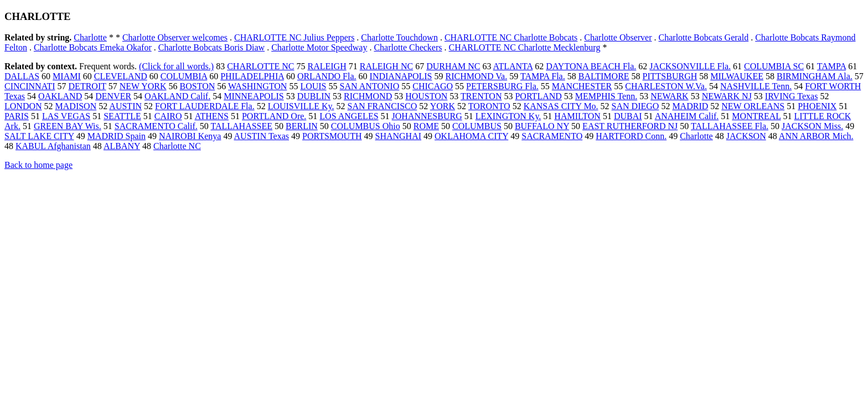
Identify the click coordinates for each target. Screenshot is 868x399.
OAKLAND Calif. (177, 96)
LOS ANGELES (349, 116)
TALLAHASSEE (241, 126)
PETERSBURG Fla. (502, 86)
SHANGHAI (399, 136)
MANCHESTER (582, 86)
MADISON (76, 106)
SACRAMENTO (552, 136)
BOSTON (198, 86)
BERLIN (302, 126)
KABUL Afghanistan (53, 146)
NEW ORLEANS (753, 106)
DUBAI (628, 116)
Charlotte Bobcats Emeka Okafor (93, 47)
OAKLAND (60, 96)
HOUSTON (426, 96)
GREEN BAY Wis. (68, 126)
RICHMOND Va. (476, 76)
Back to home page (38, 165)
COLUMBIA (184, 76)
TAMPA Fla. (543, 76)
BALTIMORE (604, 76)
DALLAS (22, 76)
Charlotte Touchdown (399, 37)
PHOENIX (817, 106)
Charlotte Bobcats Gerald (704, 37)
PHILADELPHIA (252, 76)
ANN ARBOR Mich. (816, 136)
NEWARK (669, 96)
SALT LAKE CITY (39, 136)
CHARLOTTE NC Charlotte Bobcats (511, 37)
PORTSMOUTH (332, 136)
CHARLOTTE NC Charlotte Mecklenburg (525, 47)
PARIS (17, 116)
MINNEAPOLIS (254, 96)
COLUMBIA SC (774, 66)
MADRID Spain (117, 136)
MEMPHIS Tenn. (606, 96)
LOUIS (313, 86)
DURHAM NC (453, 66)
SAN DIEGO (635, 106)
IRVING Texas (792, 96)
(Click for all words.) (176, 66)
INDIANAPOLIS (401, 76)
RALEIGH (327, 66)
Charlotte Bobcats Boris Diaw (211, 47)
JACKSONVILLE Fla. (690, 66)
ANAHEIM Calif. (687, 116)
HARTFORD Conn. (631, 136)
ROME (426, 126)
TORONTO (489, 106)
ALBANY (122, 146)
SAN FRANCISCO (382, 106)
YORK (443, 106)
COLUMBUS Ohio (366, 126)
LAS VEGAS (66, 116)
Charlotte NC (177, 146)
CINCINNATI (30, 86)
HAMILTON (577, 116)
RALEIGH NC (386, 66)
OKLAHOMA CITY (471, 136)
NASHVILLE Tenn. (756, 86)
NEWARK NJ (727, 96)
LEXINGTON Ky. (508, 116)
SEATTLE (122, 116)
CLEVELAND (121, 76)
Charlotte (90, 37)
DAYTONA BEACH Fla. (591, 66)
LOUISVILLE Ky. (301, 106)
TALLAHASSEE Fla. (730, 126)
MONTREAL (756, 116)
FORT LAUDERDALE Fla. (205, 106)
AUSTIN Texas (262, 136)
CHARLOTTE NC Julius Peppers (294, 37)
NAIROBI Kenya (190, 136)
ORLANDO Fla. (327, 76)
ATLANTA (513, 66)
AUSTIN (125, 106)
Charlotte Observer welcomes (175, 37)
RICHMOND (368, 96)
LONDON (23, 106)
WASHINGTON (257, 86)
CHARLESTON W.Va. (666, 86)
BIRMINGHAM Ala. (815, 76)
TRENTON (481, 96)
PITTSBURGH (670, 76)
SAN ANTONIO (370, 86)
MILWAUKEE (737, 76)
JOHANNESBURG (427, 116)
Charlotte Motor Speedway (319, 47)
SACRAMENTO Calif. (156, 126)
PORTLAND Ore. (274, 116)
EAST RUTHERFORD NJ (630, 126)
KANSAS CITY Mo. (561, 106)
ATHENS (212, 116)
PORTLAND (538, 96)
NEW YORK (143, 86)
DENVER (113, 96)
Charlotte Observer (618, 37)
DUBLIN (314, 96)
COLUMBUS (477, 126)
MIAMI (67, 76)
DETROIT (87, 86)
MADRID (690, 106)
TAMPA (831, 66)
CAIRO (168, 116)
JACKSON (746, 136)
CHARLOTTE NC (260, 66)
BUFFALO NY (542, 126)
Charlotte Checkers (408, 47)
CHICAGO (433, 86)
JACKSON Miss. (812, 126)
